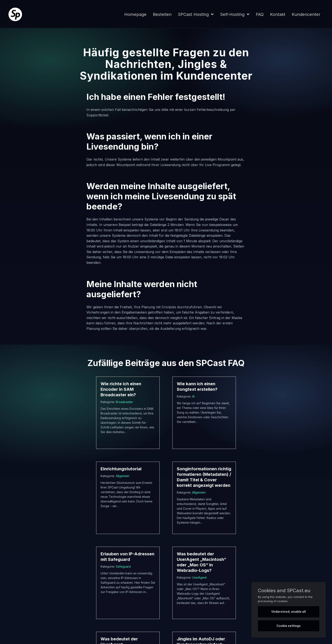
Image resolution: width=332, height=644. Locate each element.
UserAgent (199, 577)
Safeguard (123, 566)
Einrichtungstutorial (121, 469)
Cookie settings (289, 626)
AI (193, 396)
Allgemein (123, 476)
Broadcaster (124, 402)
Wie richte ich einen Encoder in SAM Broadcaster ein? (121, 389)
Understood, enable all (289, 612)
